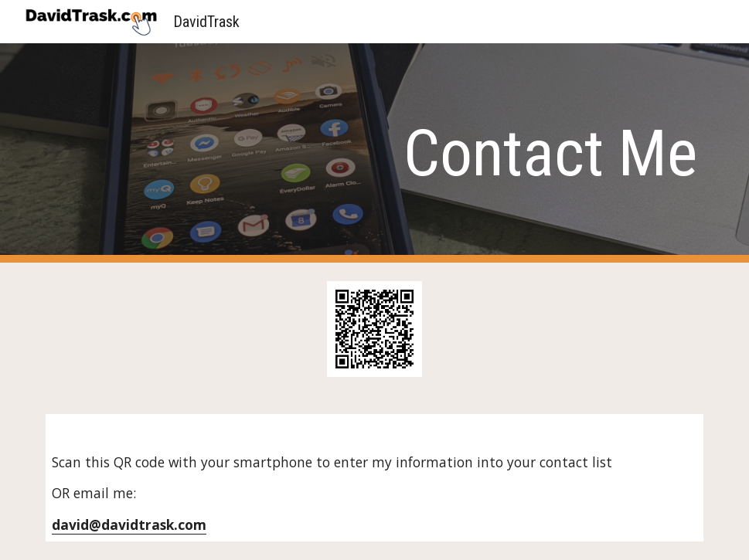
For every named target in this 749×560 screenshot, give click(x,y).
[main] (374, 153)
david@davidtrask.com (129, 524)
